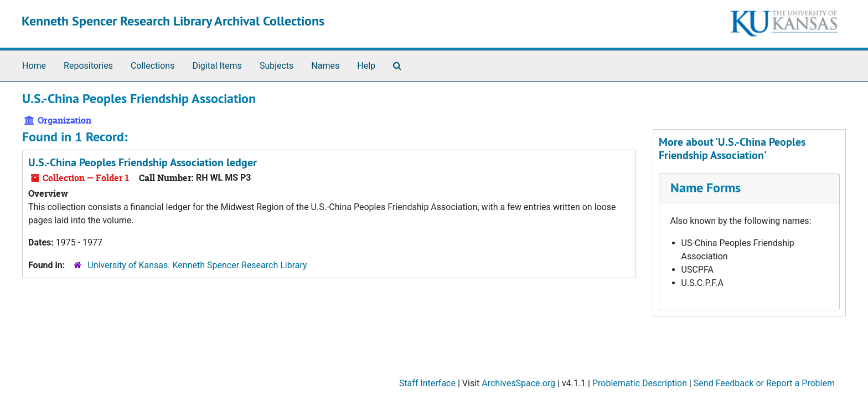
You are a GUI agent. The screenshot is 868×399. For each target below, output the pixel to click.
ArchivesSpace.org (518, 383)
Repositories (88, 66)
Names (325, 66)
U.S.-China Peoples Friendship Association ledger (143, 162)
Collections (153, 66)
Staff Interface (427, 383)
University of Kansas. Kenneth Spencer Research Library (197, 265)
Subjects (277, 66)
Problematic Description (640, 383)
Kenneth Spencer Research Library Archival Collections (173, 21)
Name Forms (706, 188)
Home (34, 66)
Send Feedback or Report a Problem (764, 383)
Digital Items (217, 66)
